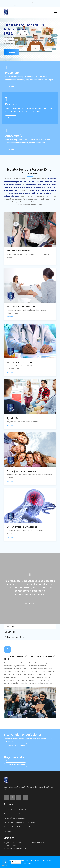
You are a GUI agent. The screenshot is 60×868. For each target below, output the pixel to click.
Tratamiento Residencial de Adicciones (19, 823)
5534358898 (45, 5)
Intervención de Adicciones (15, 810)
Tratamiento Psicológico (21, 307)
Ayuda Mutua (15, 418)
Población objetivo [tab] (14, 637)
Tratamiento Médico (18, 251)
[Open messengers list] (5, 862)
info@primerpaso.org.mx (19, 5)
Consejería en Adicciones (21, 471)
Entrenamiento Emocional (22, 527)
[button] (55, 13)
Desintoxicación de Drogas (14, 814)
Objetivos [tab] (10, 627)
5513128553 (34, 5)
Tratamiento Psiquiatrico (21, 362)
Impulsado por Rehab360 (41, 861)
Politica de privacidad (30, 863)
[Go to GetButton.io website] (5, 866)
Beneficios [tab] (10, 632)
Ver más (12, 52)
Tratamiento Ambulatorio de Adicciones (20, 827)
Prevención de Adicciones (14, 818)
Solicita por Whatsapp (16, 745)
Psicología (8, 831)
